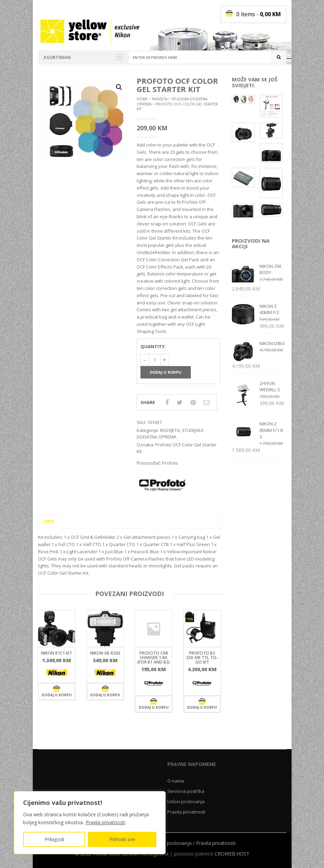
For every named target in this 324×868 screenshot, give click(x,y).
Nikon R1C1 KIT (57, 653)
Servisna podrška (186, 791)
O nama (176, 781)
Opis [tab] (49, 521)
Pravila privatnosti (105, 822)
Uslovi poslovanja (186, 801)
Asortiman (83, 57)
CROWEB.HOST (232, 854)
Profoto (170, 463)
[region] (90, 823)
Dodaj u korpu (166, 372)
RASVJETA (160, 99)
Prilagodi (54, 839)
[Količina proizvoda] (155, 360)
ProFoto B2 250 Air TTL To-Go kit (202, 658)
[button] (119, 87)
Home (142, 99)
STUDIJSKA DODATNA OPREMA (170, 433)
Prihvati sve (122, 839)
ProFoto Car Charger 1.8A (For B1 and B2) (154, 658)
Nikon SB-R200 (105, 653)
